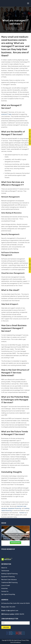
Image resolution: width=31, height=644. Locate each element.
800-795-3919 (11, 607)
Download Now (16, 543)
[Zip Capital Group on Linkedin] (14, 633)
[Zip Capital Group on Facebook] (8, 633)
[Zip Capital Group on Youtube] (17, 633)
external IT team (6, 114)
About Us (4, 568)
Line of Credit (6, 585)
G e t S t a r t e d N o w (30, 137)
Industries (4, 588)
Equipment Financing (8, 577)
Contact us (23, 513)
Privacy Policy (25, 640)
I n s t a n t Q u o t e (30, 265)
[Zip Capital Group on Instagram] (23, 633)
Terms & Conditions (15, 642)
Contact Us (5, 591)
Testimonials (5, 571)
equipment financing (15, 508)
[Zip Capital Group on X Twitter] (11, 633)
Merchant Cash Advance (9, 580)
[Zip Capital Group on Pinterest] (20, 633)
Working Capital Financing (9, 574)
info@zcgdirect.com (12, 611)
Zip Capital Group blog (8, 594)
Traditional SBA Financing (9, 583)
